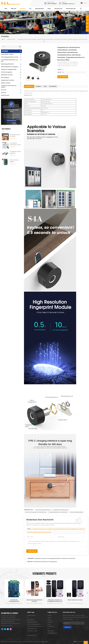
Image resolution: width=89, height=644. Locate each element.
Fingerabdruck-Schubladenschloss (60, 510)
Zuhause (49, 615)
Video (49, 9)
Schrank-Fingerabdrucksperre (76, 512)
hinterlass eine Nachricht (79, 642)
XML (34, 642)
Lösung (49, 624)
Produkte (23, 9)
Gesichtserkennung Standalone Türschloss (34, 601)
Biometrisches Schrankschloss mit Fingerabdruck (45, 562)
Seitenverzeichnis (51, 631)
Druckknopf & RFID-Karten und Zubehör (9, 86)
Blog (48, 629)
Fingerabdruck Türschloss (8, 80)
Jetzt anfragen (63, 77)
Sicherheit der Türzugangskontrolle (14, 601)
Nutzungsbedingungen (52, 633)
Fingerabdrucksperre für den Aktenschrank (58, 512)
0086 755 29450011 (52, 4)
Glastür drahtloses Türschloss (75, 600)
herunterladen (39, 9)
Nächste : (29, 562)
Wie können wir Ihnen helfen (11, 111)
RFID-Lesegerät (5, 78)
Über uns (13, 9)
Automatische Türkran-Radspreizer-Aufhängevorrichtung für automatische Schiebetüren (15, 152)
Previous (2, 593)
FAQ (30, 9)
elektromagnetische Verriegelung (10, 67)
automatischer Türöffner (7, 54)
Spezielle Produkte (11, 39)
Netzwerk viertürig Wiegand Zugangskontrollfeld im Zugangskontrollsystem (15, 161)
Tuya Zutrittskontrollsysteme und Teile (9, 61)
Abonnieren (68, 627)
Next (87, 593)
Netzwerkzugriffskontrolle (7, 64)
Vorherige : (29, 559)
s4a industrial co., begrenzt (10, 613)
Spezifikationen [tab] (29, 86)
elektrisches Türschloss (7, 75)
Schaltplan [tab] (38, 86)
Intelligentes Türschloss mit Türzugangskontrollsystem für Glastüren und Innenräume (55, 559)
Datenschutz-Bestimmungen (42, 642)
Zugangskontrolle (31, 620)
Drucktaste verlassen (31, 615)
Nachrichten (58, 9)
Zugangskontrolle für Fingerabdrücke (35, 626)
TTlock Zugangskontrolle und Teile (10, 57)
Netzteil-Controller (6, 83)
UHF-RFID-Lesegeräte (6, 72)
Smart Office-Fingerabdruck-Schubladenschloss (36, 512)
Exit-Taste (4, 90)
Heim (6, 9)
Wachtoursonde (5, 95)
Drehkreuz (4, 93)
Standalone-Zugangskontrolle (9, 69)
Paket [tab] (45, 86)
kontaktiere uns (71, 9)
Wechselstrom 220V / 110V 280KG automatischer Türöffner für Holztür (15, 136)
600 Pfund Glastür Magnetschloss (34, 624)
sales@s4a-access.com (68, 4)
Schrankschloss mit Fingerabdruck (43, 510)
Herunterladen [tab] (53, 86)
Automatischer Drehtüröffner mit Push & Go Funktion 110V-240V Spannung (15, 144)
